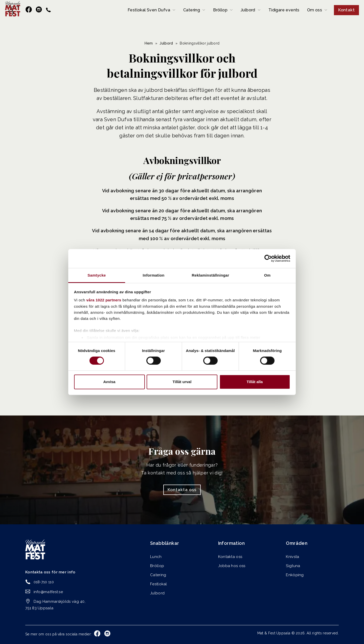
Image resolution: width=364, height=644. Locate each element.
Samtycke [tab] (97, 275)
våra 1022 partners (104, 300)
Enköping (295, 575)
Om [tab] (267, 275)
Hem (149, 43)
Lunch (156, 557)
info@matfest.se (48, 592)
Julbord (248, 10)
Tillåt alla (255, 382)
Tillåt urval (182, 382)
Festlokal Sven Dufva (149, 10)
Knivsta (292, 557)
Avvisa (109, 382)
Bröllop (220, 10)
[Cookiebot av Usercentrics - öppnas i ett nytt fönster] (268, 258)
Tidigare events (284, 10)
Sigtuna (293, 566)
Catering (192, 10)
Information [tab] (154, 275)
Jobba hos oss (232, 566)
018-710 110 (44, 582)
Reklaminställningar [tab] (210, 275)
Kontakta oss (182, 490)
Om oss (315, 10)
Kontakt (346, 10)
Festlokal (159, 584)
